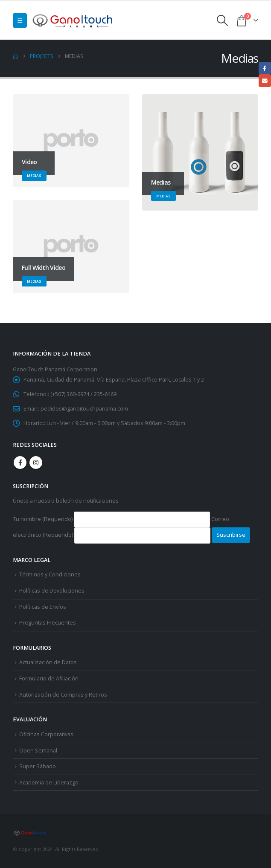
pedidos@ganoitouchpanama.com (84, 409)
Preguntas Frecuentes (48, 623)
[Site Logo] (73, 20)
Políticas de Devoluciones (52, 591)
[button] (20, 20)
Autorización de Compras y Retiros (63, 695)
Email (265, 80)
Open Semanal (38, 751)
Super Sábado (38, 766)
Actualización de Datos (48, 662)
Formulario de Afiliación (49, 678)
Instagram (36, 463)
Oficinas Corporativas (46, 734)
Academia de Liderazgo (49, 783)
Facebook (20, 463)
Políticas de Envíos (43, 607)
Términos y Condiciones (50, 574)
